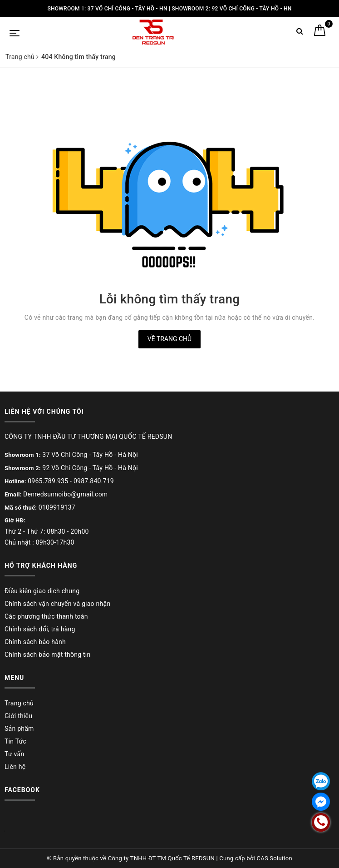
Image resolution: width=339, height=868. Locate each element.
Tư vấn (14, 754)
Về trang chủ (169, 339)
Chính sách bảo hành (35, 642)
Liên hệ (15, 767)
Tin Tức (15, 741)
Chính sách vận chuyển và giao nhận (57, 604)
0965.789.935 (48, 481)
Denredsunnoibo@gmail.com (65, 494)
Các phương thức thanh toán (46, 616)
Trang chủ (19, 703)
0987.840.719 (94, 481)
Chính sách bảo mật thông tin (48, 655)
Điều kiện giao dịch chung (42, 591)
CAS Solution (274, 858)
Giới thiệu (18, 716)
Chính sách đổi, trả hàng (40, 629)
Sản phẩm (19, 729)
